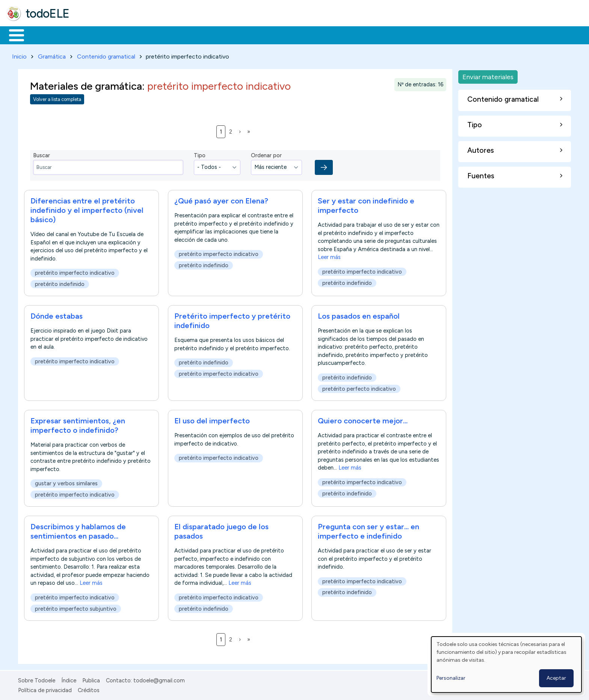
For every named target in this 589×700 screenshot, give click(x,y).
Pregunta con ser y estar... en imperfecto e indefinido (369, 530)
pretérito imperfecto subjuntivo (76, 607)
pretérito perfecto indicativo (359, 387)
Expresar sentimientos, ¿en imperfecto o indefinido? (78, 424)
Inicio (13, 35)
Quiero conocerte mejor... (363, 419)
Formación (91, 35)
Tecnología (225, 35)
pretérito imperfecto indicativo (75, 271)
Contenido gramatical (106, 55)
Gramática (52, 55)
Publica (91, 679)
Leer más (329, 256)
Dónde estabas (57, 315)
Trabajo (135, 35)
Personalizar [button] (451, 678)
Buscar (309, 35)
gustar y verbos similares (66, 482)
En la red (177, 35)
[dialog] (506, 665)
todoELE (48, 14)
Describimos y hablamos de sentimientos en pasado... (78, 530)
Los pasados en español (359, 315)
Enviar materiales (488, 75)
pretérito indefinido (60, 283)
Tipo (200, 154)
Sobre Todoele (37, 679)
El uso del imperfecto (212, 419)
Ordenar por (266, 154)
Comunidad (275, 35)
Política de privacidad (45, 689)
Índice (69, 679)
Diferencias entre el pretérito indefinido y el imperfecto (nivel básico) (87, 209)
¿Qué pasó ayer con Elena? (221, 199)
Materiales (42, 35)
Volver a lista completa (57, 98)
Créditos (89, 689)
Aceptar (556, 678)
